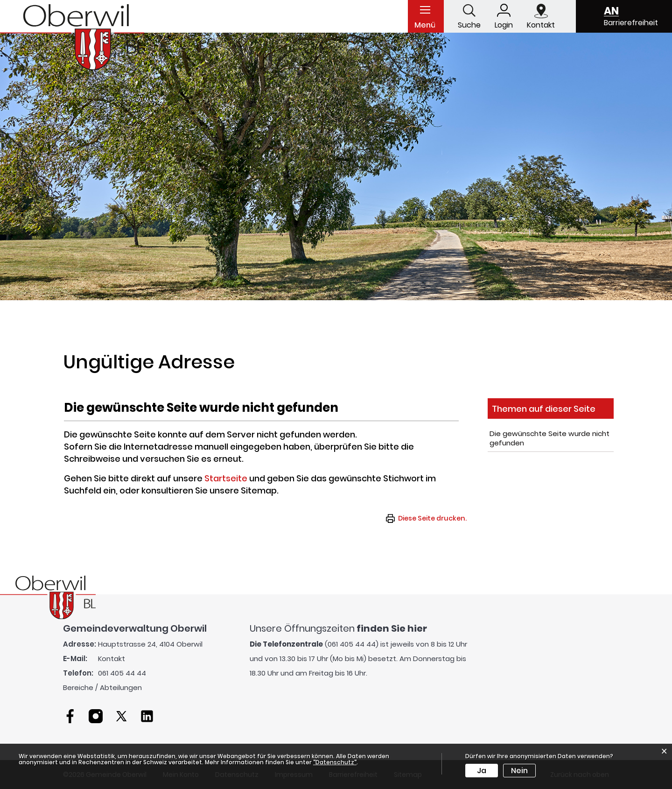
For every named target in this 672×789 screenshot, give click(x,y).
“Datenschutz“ (335, 762)
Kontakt (112, 659)
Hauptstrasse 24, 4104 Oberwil (150, 644)
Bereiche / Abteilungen (102, 687)
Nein (519, 771)
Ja (482, 771)
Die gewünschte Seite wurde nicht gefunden (549, 438)
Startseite (226, 478)
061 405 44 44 (122, 673)
